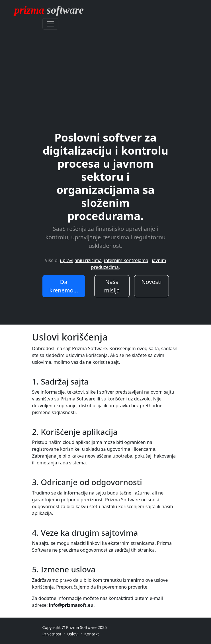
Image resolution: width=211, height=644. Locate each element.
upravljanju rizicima (81, 260)
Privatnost (52, 634)
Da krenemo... (64, 286)
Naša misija (112, 286)
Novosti (151, 282)
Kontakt (92, 634)
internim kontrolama (126, 260)
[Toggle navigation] (50, 24)
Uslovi (73, 634)
